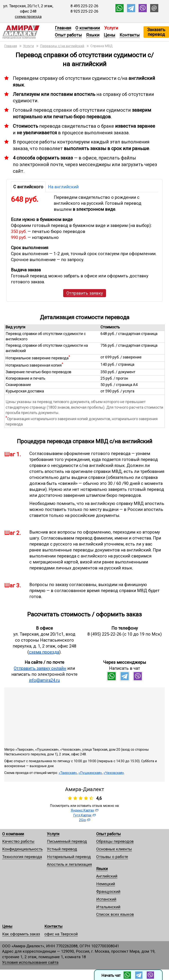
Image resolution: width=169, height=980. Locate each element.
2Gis (82, 820)
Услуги (53, 834)
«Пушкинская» (90, 773)
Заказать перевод (156, 32)
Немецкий (106, 884)
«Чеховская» (114, 773)
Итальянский (108, 907)
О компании (88, 28)
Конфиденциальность (22, 849)
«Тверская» (68, 773)
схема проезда (28, 17)
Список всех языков (115, 914)
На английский (63, 187)
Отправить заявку (85, 293)
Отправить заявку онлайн (40, 668)
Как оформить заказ (21, 934)
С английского (28, 187)
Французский (108, 892)
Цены (109, 35)
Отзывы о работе (112, 857)
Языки (93, 35)
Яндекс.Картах (82, 810)
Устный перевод (62, 849)
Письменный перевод (67, 841)
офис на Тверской (61, 934)
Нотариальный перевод (69, 857)
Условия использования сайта (30, 962)
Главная (63, 28)
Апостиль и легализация (69, 864)
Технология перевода (22, 857)
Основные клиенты (114, 849)
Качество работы (18, 841)
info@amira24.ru (44, 680)
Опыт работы (68, 35)
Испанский (106, 899)
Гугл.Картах (82, 815)
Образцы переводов (115, 841)
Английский (107, 876)
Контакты (130, 35)
